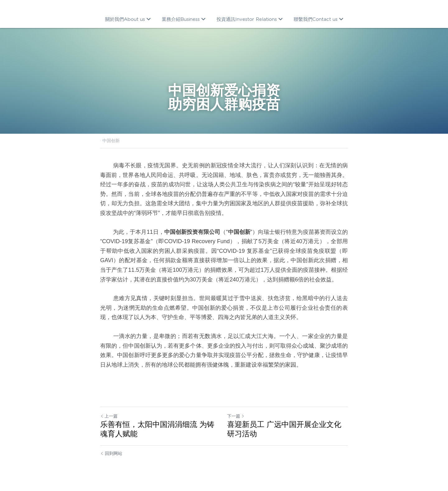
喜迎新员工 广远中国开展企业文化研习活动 (284, 429)
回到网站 (111, 453)
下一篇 (236, 416)
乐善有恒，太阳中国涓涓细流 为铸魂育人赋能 (157, 429)
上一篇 (109, 416)
